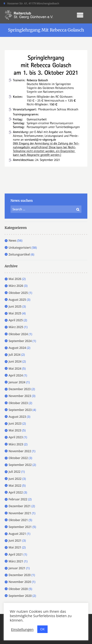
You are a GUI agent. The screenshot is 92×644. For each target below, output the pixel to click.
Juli (14, 355)
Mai (15, 279)
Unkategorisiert (20, 248)
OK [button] (42, 629)
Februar (18, 499)
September (20, 341)
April (16, 320)
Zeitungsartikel (19, 254)
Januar (17, 382)
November (20, 396)
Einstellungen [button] (22, 629)
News (13, 241)
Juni (15, 306)
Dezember (20, 389)
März (16, 286)
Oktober (18, 293)
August (17, 300)
